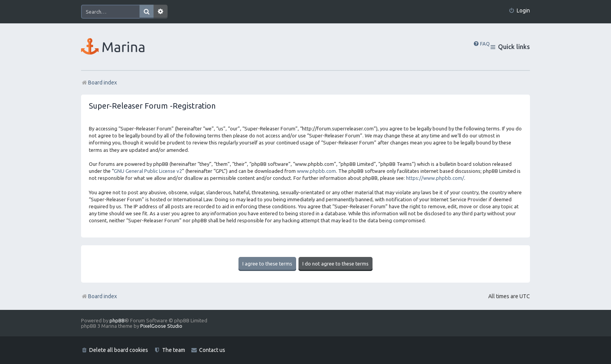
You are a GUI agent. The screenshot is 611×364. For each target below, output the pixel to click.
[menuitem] (519, 11)
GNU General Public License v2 (148, 171)
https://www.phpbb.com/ (435, 178)
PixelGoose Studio (161, 326)
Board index (99, 296)
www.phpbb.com (316, 171)
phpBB (117, 320)
